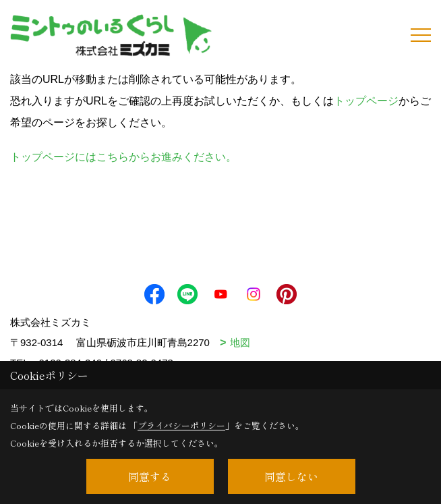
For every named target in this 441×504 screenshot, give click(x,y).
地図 (240, 342)
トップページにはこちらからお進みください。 (123, 157)
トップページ (366, 101)
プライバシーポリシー (181, 425)
